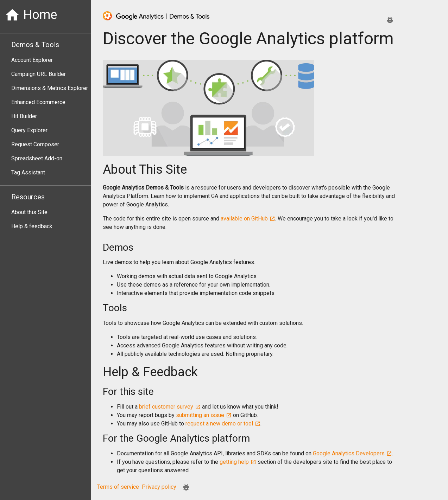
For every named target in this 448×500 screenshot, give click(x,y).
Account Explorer (32, 60)
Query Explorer (29, 130)
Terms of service (118, 487)
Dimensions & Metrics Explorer (50, 88)
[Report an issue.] (390, 20)
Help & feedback (32, 226)
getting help (238, 462)
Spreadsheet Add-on (37, 158)
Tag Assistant (28, 172)
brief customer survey (170, 407)
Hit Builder (24, 116)
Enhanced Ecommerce (38, 102)
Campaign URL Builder (39, 74)
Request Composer (35, 144)
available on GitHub (248, 219)
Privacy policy (159, 487)
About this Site (29, 212)
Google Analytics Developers (352, 453)
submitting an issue (204, 415)
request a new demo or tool (223, 424)
